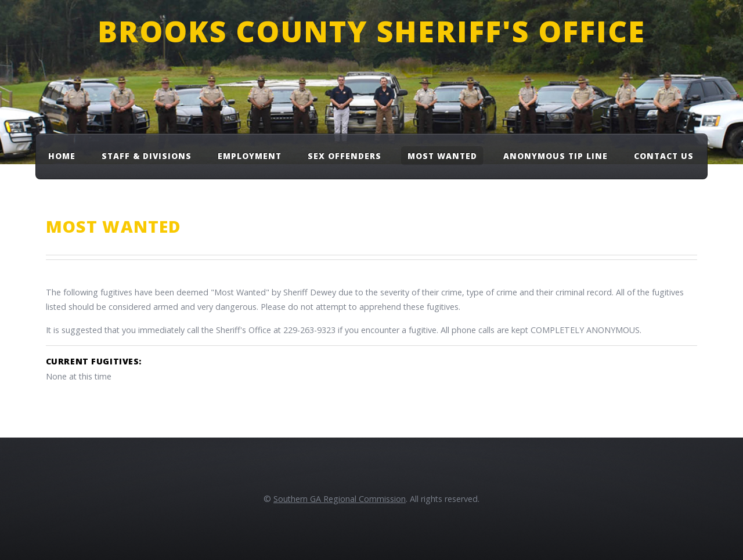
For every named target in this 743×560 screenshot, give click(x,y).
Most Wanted (442, 156)
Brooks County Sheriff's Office (371, 31)
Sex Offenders (345, 156)
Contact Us (664, 156)
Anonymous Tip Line (556, 156)
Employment (250, 156)
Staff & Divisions (147, 156)
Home (62, 156)
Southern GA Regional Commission (340, 499)
